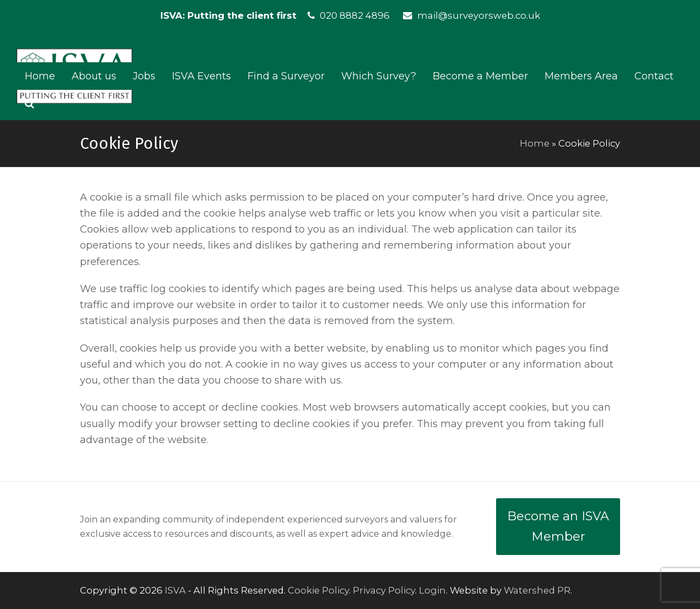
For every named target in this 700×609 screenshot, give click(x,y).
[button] (29, 104)
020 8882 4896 (355, 15)
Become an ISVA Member (558, 526)
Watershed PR (537, 590)
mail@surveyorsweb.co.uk (479, 15)
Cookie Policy (318, 590)
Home (535, 143)
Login (432, 590)
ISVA (175, 590)
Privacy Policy (384, 590)
